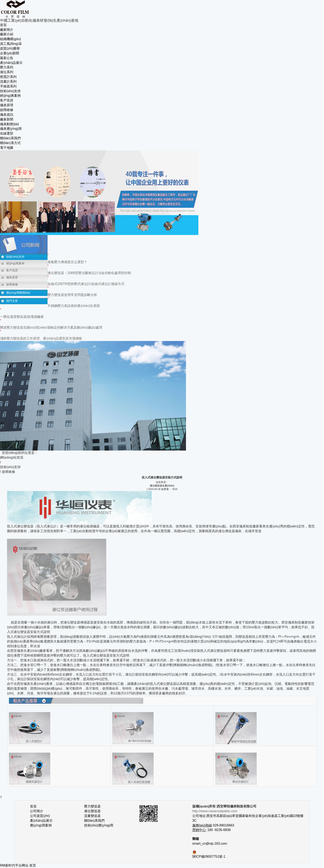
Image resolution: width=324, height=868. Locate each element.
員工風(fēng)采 (11, 44)
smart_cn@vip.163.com (210, 844)
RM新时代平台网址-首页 (18, 865)
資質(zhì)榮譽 (10, 48)
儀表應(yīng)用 (11, 129)
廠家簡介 (7, 30)
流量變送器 (92, 816)
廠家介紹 (7, 34)
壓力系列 (7, 67)
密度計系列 (8, 77)
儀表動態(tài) (10, 124)
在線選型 (7, 133)
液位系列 (7, 72)
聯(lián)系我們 (10, 138)
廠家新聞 (7, 119)
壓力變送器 (92, 806)
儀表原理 (7, 105)
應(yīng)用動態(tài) (18, 293)
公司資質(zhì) (40, 816)
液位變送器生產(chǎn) (162, 486)
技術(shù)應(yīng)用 (99, 825)
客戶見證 (7, 100)
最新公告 (7, 58)
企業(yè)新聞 (10, 53)
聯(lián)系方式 (10, 143)
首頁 (3, 25)
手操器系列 (8, 86)
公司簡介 (37, 811)
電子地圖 (7, 148)
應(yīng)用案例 (41, 825)
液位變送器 (92, 811)
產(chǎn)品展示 (11, 63)
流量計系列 (8, 82)
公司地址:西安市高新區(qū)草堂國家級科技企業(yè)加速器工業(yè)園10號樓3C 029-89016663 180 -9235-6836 (248, 821)
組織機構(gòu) (10, 39)
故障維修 (7, 110)
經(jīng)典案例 (10, 96)
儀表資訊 (7, 115)
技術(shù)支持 (10, 91)
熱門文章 (12, 301)
